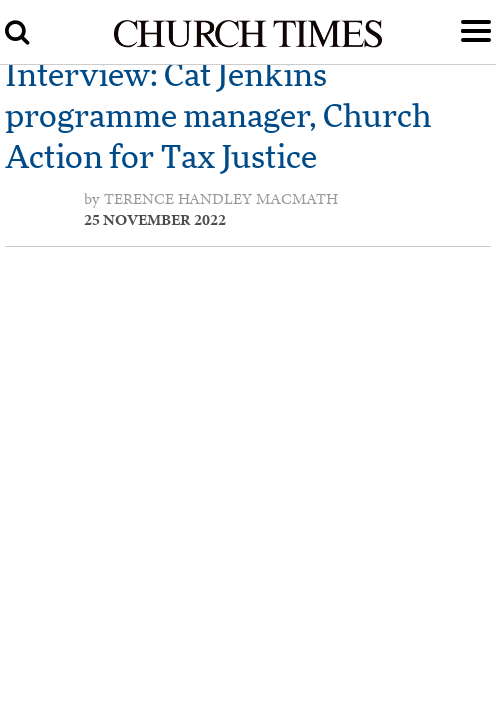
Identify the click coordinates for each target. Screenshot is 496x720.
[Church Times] (248, 44)
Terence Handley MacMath (221, 199)
